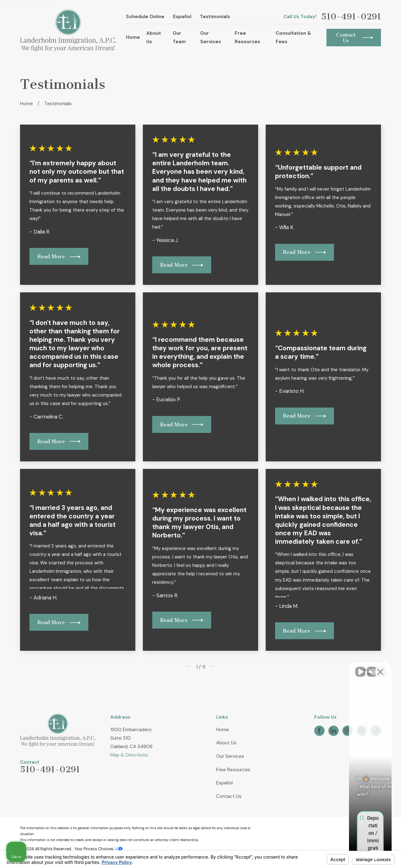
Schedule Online (145, 17)
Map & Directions (129, 755)
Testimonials (215, 17)
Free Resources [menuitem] (247, 37)
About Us (226, 743)
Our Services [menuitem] (211, 37)
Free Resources (233, 770)
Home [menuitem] (133, 37)
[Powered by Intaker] (348, 855)
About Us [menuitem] (154, 37)
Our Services (230, 756)
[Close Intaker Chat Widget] (380, 668)
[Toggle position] (367, 668)
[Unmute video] (290, 668)
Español (182, 17)
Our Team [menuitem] (179, 37)
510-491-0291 (351, 17)
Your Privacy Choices (99, 849)
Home (223, 730)
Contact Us (229, 796)
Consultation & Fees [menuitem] (293, 37)
